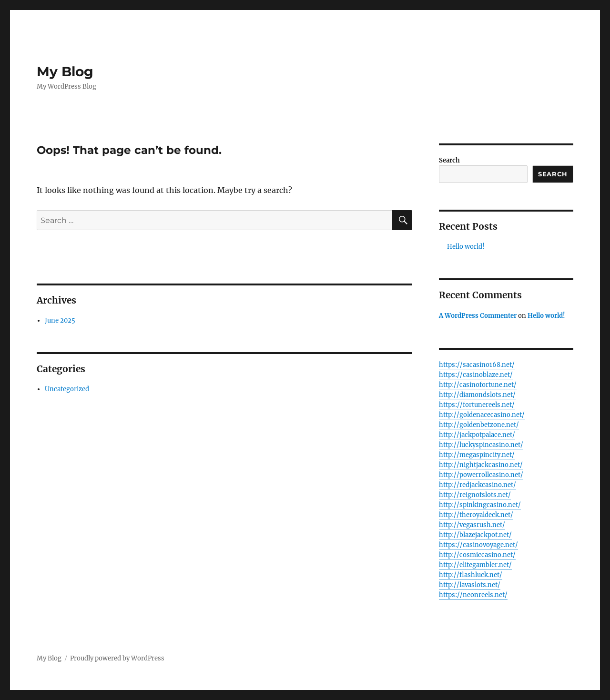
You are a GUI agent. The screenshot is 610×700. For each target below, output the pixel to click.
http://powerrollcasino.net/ (481, 475)
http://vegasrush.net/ (472, 525)
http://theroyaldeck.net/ (476, 515)
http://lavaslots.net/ (470, 585)
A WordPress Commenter (478, 316)
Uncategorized (67, 389)
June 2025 (60, 320)
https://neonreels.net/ (473, 595)
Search (449, 160)
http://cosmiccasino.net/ (477, 555)
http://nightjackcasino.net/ (481, 465)
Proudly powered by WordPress (117, 658)
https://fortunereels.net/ (477, 405)
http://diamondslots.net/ (477, 395)
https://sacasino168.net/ (477, 365)
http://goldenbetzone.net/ (479, 425)
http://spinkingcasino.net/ (480, 505)
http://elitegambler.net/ (475, 565)
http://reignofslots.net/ (475, 495)
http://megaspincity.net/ (477, 455)
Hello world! (466, 247)
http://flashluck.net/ (471, 575)
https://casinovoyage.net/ (478, 545)
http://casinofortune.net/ (478, 385)
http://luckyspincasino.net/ (481, 445)
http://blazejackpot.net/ (475, 535)
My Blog (65, 71)
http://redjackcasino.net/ (478, 485)
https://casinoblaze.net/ (476, 375)
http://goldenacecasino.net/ (482, 415)
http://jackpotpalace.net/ (477, 435)
